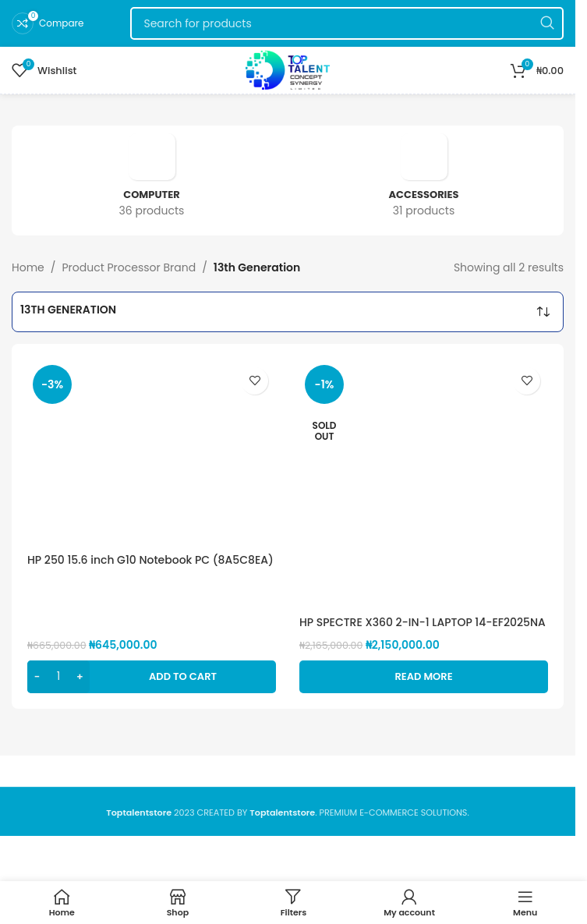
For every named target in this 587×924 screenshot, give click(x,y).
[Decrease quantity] (37, 677)
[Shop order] (543, 312)
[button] (152, 677)
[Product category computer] (152, 181)
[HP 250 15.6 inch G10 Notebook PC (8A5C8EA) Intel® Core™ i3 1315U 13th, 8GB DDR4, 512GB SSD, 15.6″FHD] (152, 453)
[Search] (347, 23)
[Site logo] (287, 69)
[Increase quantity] (80, 677)
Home (28, 267)
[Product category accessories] (424, 181)
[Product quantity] (58, 677)
